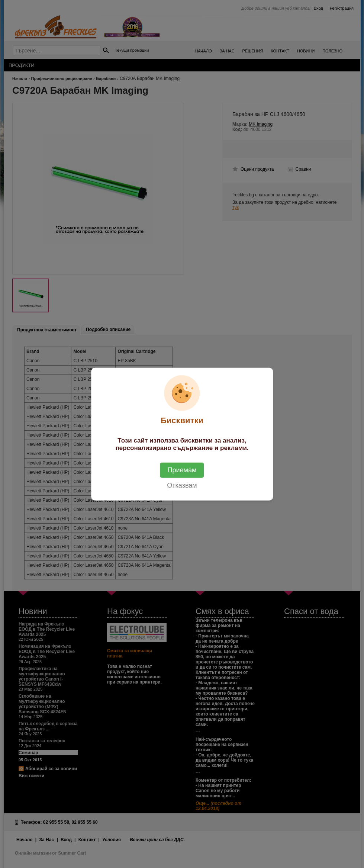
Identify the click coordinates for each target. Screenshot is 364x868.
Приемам (182, 470)
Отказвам (182, 485)
